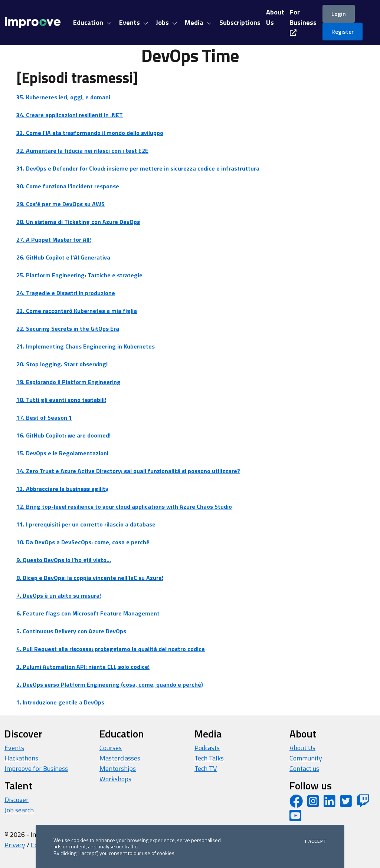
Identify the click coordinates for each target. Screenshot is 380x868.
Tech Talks (209, 758)
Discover (17, 800)
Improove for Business (36, 768)
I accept (316, 841)
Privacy (15, 845)
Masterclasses (120, 758)
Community (306, 758)
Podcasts (207, 748)
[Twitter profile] (346, 804)
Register (343, 32)
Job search (19, 810)
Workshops (115, 779)
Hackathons (21, 758)
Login (339, 14)
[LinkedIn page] (330, 804)
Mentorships (118, 768)
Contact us (304, 768)
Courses (111, 748)
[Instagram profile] (313, 804)
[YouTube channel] (295, 818)
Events (14, 748)
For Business (303, 22)
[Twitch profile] (363, 804)
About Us (302, 748)
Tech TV (206, 768)
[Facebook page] (296, 804)
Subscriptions (240, 22)
